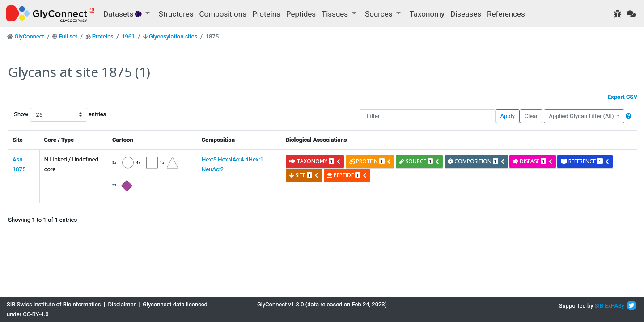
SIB (599, 306)
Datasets (123, 14)
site (304, 175)
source (419, 161)
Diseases (466, 14)
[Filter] (427, 116)
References (506, 14)
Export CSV (623, 97)
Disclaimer (122, 304)
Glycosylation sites (173, 36)
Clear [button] (531, 116)
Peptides (301, 14)
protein (370, 161)
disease (533, 161)
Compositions (223, 14)
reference (585, 161)
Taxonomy (427, 14)
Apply (508, 116)
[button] (629, 116)
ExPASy (614, 306)
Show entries (42, 115)
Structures (176, 14)
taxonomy (315, 161)
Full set (68, 36)
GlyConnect (29, 36)
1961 (128, 36)
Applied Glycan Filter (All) (582, 116)
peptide (347, 175)
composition (477, 161)
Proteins (266, 14)
